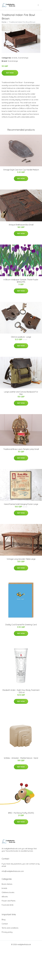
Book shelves (7, 884)
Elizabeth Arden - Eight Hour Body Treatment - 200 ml (21, 691)
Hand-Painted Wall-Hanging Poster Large (21, 504)
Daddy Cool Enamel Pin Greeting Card (21, 625)
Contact (5, 924)
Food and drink (8, 905)
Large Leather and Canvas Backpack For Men (21, 393)
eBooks (5, 897)
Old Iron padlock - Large (21, 337)
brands (15, 58)
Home (4, 22)
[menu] (38, 5)
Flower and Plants (9, 901)
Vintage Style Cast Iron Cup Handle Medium (21, 170)
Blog (4, 920)
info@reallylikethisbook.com (13, 871)
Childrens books (8, 892)
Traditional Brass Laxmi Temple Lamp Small (21, 449)
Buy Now (10, 73)
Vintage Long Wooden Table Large (21, 559)
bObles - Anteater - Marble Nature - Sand (21, 758)
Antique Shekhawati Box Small (21, 225)
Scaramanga (23, 58)
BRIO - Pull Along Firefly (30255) (21, 813)
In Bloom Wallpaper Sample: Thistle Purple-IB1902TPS (21, 281)
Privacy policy (7, 932)
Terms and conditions (10, 928)
